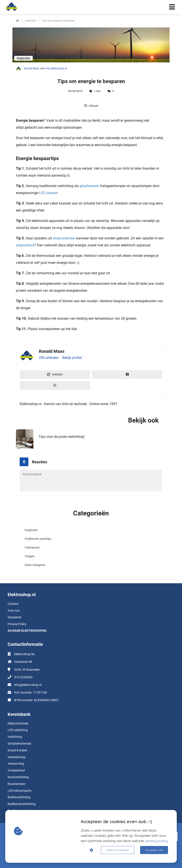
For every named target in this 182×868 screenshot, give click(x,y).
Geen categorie (35, 565)
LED (42, 193)
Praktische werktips (38, 539)
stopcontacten (63, 238)
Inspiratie (31, 530)
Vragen (30, 556)
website (55, 374)
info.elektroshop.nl (56, 68)
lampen (52, 193)
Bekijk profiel (72, 358)
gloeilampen (89, 186)
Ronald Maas (32, 68)
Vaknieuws (32, 547)
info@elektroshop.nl (28, 685)
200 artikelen (49, 358)
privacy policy (157, 841)
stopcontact (25, 245)
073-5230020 (23, 677)
